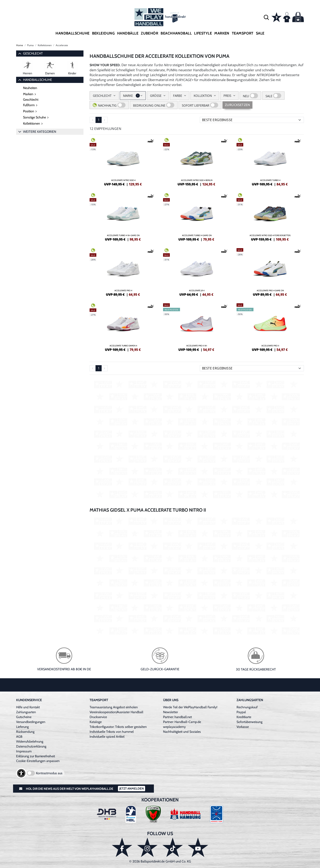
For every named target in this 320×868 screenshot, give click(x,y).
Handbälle (128, 33)
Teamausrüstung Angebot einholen (114, 707)
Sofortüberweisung (249, 722)
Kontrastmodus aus (49, 773)
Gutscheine (24, 717)
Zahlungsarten (26, 712)
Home (20, 45)
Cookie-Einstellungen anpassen (38, 761)
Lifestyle (203, 33)
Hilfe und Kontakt (28, 707)
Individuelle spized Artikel (107, 737)
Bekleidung (103, 33)
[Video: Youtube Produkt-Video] (197, 439)
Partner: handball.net (177, 717)
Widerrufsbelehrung (30, 741)
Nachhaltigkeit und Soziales (182, 732)
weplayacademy (174, 727)
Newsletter (171, 712)
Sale (260, 33)
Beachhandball (176, 33)
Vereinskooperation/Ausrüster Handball (116, 712)
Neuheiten (30, 88)
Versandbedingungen (31, 722)
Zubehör (149, 33)
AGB (19, 737)
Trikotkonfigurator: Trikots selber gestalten (118, 727)
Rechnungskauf (247, 707)
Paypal (241, 712)
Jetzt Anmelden (132, 789)
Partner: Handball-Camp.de (182, 722)
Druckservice (98, 717)
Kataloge (96, 722)
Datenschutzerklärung (31, 746)
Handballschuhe (72, 33)
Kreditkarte (244, 717)
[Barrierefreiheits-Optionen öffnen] (21, 773)
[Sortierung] (252, 120)
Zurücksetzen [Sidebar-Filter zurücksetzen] (237, 105)
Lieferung (22, 727)
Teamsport (243, 33)
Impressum (24, 751)
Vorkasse (243, 727)
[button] (266, 17)
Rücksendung (25, 732)
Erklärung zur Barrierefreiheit (36, 756)
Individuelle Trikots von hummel (112, 732)
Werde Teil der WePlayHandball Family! (190, 707)
